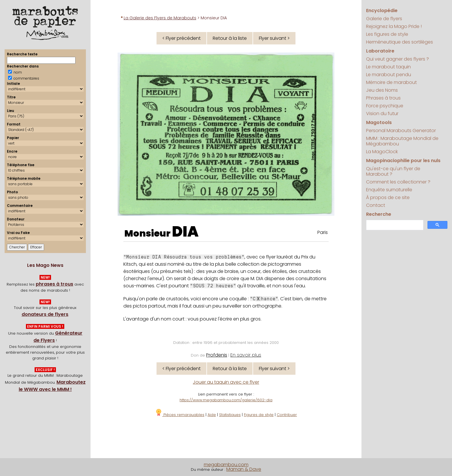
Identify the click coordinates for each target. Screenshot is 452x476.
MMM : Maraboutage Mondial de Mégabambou (402, 141)
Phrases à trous (383, 98)
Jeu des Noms (382, 90)
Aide (212, 415)
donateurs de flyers (45, 314)
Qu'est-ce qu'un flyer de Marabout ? (393, 171)
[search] (394, 225)
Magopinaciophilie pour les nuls (403, 161)
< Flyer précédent (181, 38)
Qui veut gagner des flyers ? (398, 59)
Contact (376, 205)
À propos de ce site (388, 197)
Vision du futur (382, 114)
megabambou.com (226, 465)
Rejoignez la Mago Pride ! (394, 26)
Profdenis (217, 355)
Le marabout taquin (388, 67)
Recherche (379, 214)
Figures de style (259, 415)
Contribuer (287, 415)
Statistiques (230, 415)
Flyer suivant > (274, 38)
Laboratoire (380, 51)
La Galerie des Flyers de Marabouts (160, 18)
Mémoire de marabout (391, 82)
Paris (323, 232)
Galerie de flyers (384, 19)
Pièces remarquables (180, 415)
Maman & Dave (244, 469)
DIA (185, 232)
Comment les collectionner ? (398, 182)
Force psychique (385, 106)
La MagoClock (382, 152)
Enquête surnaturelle (389, 190)
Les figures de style (387, 34)
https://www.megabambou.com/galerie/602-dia (226, 400)
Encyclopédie (382, 11)
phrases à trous (54, 284)
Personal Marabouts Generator (401, 131)
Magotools (379, 122)
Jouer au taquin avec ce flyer (226, 382)
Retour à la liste (230, 38)
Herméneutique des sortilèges (400, 42)
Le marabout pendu (389, 75)
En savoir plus (246, 355)
